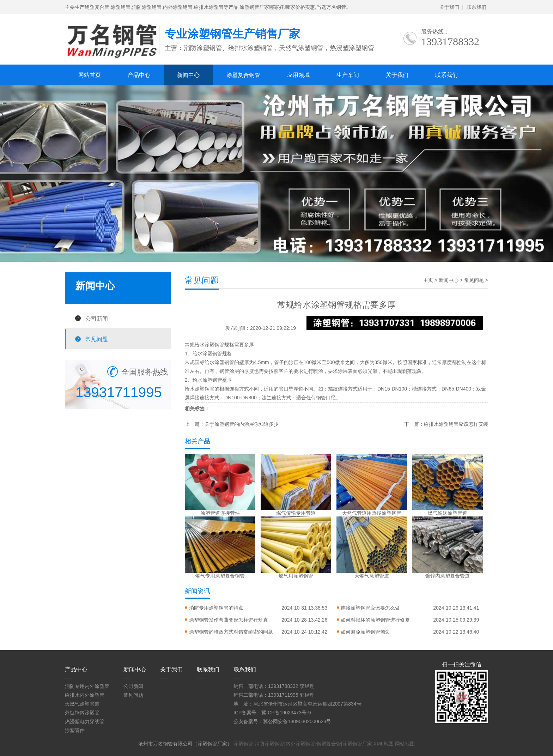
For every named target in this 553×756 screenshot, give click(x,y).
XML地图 (384, 744)
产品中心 (139, 75)
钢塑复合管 (329, 744)
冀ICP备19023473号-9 (286, 713)
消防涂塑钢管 (269, 744)
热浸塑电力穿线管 (85, 721)
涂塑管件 (75, 730)
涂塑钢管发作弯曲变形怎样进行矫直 (229, 620)
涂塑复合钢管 (243, 75)
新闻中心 (188, 75)
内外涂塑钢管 (300, 744)
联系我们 (476, 7)
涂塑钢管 (214, 345)
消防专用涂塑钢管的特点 (216, 608)
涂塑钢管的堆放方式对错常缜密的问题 (231, 632)
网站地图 (405, 744)
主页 (428, 280)
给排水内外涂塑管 (85, 695)
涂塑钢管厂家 (357, 744)
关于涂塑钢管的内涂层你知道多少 (242, 424)
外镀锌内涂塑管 (82, 713)
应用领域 (298, 75)
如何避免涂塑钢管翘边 (365, 632)
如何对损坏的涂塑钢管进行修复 (375, 620)
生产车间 (348, 75)
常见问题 (97, 339)
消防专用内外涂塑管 (87, 686)
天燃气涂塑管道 (82, 704)
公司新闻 (97, 319)
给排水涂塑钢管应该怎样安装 (456, 424)
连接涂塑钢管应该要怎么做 (370, 608)
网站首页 (90, 75)
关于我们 (449, 7)
